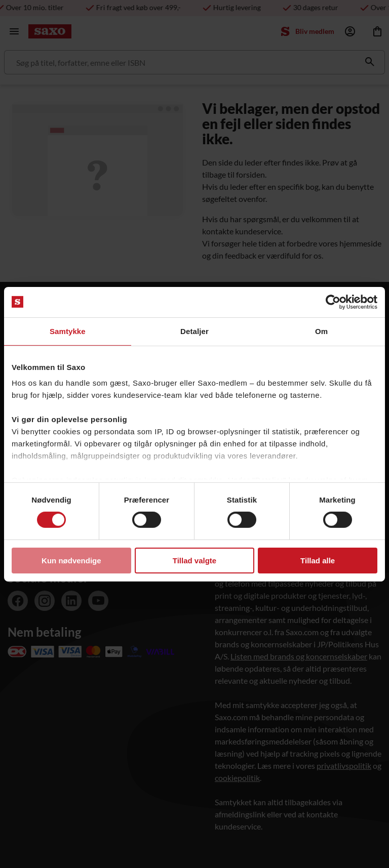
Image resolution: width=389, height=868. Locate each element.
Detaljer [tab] (194, 331)
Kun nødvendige (71, 561)
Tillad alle (318, 561)
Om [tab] (321, 331)
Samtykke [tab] (68, 331)
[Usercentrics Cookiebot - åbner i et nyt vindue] (333, 302)
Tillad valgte (194, 561)
